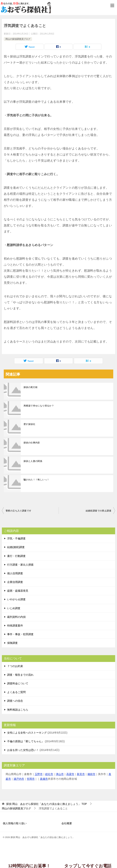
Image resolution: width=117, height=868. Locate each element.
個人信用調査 (15, 573)
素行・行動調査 (16, 556)
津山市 (60, 774)
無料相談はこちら (18, 710)
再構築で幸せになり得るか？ (39, 406)
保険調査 (12, 643)
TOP (47, 804)
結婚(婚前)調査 (16, 547)
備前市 (91, 774)
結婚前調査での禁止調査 (99, 511)
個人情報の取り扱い (15, 823)
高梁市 (70, 774)
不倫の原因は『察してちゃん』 (26, 741)
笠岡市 (31, 779)
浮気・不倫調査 (16, 538)
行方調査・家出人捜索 (20, 565)
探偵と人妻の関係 (33, 461)
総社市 (49, 774)
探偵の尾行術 (31, 387)
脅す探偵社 (29, 424)
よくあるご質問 (16, 692)
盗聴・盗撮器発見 (18, 591)
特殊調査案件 (15, 626)
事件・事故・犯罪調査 (20, 634)
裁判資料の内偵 (16, 617)
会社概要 (67, 823)
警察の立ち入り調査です (18, 511)
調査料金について (18, 683)
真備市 (44, 779)
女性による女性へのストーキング (27, 733)
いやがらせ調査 (16, 599)
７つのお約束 (15, 666)
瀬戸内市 (19, 779)
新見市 (81, 774)
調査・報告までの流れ (20, 675)
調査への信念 (15, 701)
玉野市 (39, 774)
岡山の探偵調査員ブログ (18, 39)
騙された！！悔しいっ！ (36, 480)
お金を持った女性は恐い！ (23, 750)
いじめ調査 (14, 608)
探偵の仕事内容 (32, 443)
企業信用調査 (15, 582)
